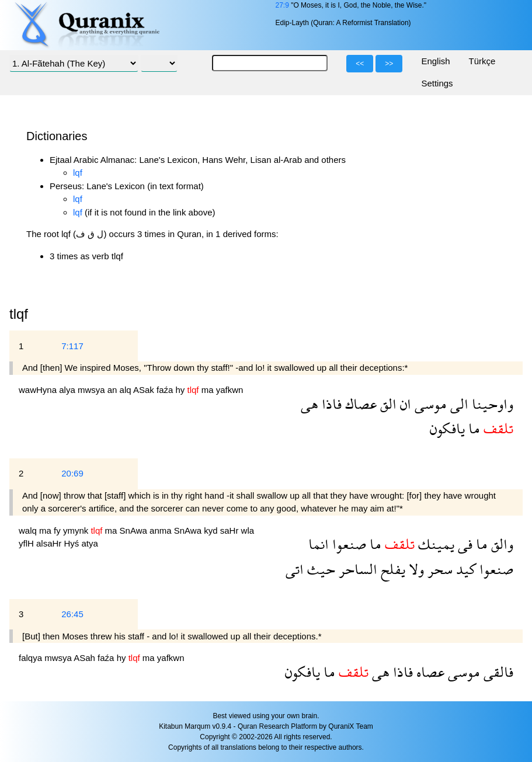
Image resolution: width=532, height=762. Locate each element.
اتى (295, 569)
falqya (32, 658)
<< (360, 64)
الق (387, 404)
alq (126, 390)
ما (472, 428)
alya (68, 390)
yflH (27, 543)
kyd (212, 530)
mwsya (93, 390)
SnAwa (135, 530)
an (114, 390)
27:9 (282, 5)
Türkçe (482, 61)
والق (500, 544)
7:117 (72, 346)
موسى (429, 404)
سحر (438, 569)
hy (182, 390)
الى (458, 404)
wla (248, 530)
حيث (319, 569)
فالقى (497, 672)
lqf (78, 173)
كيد (464, 569)
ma (209, 390)
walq (29, 530)
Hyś (73, 543)
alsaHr (50, 543)
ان (404, 404)
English (435, 61)
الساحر (356, 569)
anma (162, 530)
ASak (145, 390)
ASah (86, 658)
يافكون (447, 428)
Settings (437, 83)
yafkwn (230, 390)
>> (389, 64)
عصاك (359, 404)
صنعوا (347, 544)
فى (463, 544)
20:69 (72, 473)
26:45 (72, 614)
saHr (231, 530)
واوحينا (491, 404)
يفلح (391, 569)
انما (319, 544)
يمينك (434, 544)
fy (58, 530)
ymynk (77, 530)
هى (310, 404)
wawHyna (39, 390)
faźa (166, 390)
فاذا (330, 404)
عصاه (429, 672)
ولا (415, 569)
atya (90, 543)
